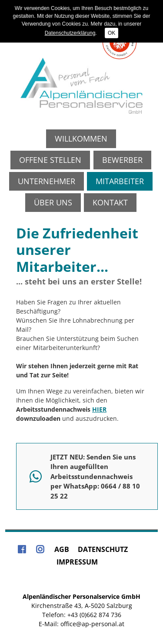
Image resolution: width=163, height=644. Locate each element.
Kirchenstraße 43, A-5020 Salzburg (82, 606)
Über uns (53, 202)
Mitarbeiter (120, 181)
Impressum (77, 562)
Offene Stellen (50, 160)
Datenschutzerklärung (70, 33)
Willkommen (81, 139)
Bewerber (122, 160)
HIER (99, 409)
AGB (62, 549)
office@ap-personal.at (92, 624)
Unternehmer (47, 181)
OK (111, 33)
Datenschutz (103, 549)
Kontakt (110, 202)
